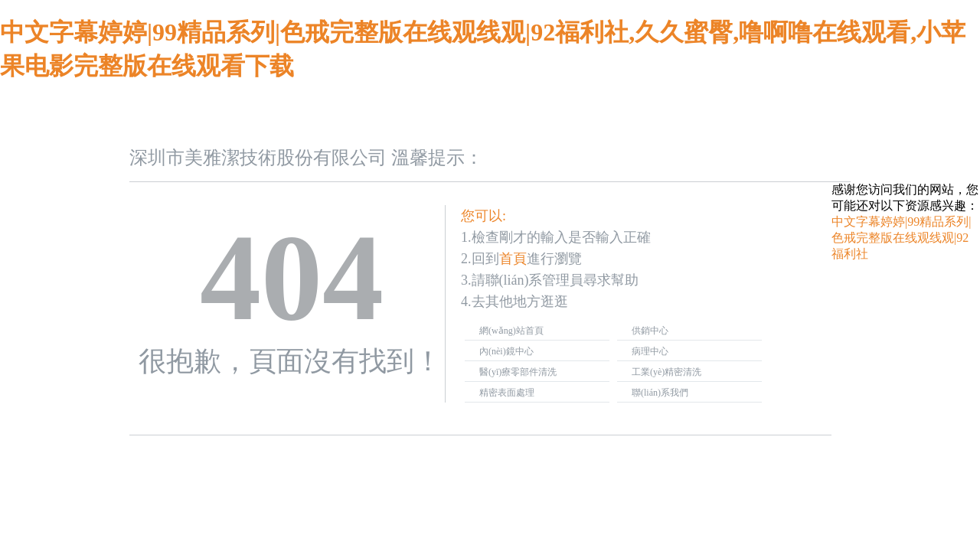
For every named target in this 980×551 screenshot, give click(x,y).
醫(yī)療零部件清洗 (518, 372)
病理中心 (650, 351)
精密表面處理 (507, 393)
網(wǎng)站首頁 (511, 331)
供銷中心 (650, 331)
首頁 (513, 259)
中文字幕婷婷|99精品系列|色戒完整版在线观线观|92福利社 (901, 238)
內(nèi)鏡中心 (506, 351)
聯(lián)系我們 (660, 393)
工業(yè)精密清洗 (666, 372)
